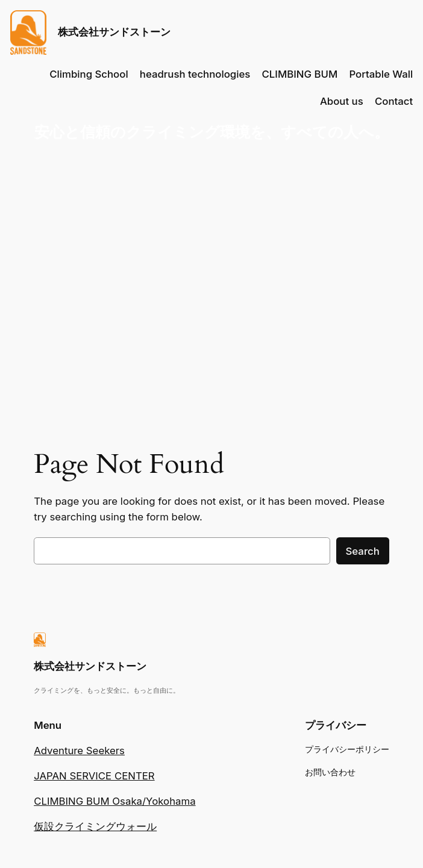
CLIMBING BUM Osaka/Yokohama (114, 801)
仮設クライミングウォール (95, 826)
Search (363, 551)
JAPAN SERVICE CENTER (94, 776)
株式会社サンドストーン (114, 32)
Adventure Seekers (79, 751)
